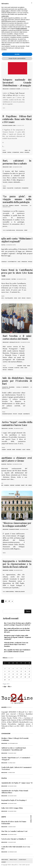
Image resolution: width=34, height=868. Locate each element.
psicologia (20, 230)
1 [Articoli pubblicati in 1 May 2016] (29, 666)
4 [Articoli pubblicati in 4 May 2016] (13, 669)
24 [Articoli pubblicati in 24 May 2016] (9, 677)
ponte (15, 414)
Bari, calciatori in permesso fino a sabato (17, 162)
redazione (6, 89)
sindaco (11, 370)
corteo (17, 368)
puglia (30, 262)
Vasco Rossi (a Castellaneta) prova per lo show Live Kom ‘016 (17, 273)
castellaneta (9, 298)
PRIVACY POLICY (13, 860)
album (4, 450)
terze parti (4, 20)
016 (3, 298)
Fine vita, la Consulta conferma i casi (14, 831)
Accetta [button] (17, 54)
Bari (14, 125)
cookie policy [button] (5, 16)
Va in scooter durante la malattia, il (13, 839)
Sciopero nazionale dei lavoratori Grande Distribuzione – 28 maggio (17, 82)
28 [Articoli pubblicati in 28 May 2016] (25, 677)
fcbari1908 (16, 152)
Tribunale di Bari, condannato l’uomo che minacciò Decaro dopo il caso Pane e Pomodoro (16, 644)
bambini (20, 366)
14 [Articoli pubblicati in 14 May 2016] (25, 671)
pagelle (27, 152)
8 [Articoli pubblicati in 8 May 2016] (29, 669)
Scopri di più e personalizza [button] (17, 58)
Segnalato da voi (15, 342)
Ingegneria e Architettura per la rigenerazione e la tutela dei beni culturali (17, 564)
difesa (10, 152)
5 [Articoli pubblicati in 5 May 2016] (17, 669)
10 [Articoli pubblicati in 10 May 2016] (9, 671)
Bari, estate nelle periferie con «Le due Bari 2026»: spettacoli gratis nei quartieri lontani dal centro (17, 630)
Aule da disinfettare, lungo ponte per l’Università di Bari (17, 381)
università (27, 414)
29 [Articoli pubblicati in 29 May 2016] (29, 677)
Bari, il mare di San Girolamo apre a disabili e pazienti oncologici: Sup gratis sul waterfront (18, 624)
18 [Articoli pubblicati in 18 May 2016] (13, 674)
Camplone (18, 188)
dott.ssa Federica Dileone (11, 206)
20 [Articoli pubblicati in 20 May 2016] (21, 674)
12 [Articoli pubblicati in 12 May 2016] (17, 671)
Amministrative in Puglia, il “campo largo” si (17, 783)
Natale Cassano (6, 279)
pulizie (20, 414)
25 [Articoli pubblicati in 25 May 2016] (13, 677)
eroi (2, 485)
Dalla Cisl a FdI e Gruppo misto (12, 808)
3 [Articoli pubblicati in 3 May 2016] (9, 669)
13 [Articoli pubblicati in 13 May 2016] (21, 671)
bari (26, 150)
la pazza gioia (11, 230)
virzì (26, 230)
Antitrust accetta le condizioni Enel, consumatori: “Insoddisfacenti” (14, 749)
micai (22, 152)
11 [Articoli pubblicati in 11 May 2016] (13, 671)
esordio (19, 450)
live (20, 298)
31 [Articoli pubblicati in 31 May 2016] (9, 680)
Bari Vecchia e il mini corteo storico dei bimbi (17, 337)
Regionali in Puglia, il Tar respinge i (14, 800)
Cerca (28, 611)
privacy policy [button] (5, 11)
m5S (19, 262)
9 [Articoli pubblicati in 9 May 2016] (5, 671)
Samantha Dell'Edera (8, 387)
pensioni (24, 262)
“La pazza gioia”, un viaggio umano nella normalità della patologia (17, 199)
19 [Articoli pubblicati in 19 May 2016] (17, 674)
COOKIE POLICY (22, 860)
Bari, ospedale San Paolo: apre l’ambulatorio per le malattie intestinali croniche (17, 651)
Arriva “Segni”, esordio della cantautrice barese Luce (17, 423)
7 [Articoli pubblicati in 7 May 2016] (25, 669)
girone (12, 485)
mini (22, 368)
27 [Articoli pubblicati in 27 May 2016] (21, 677)
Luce (24, 450)
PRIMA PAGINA (5, 860)
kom (16, 298)
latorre (18, 485)
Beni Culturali (10, 592)
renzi (30, 485)
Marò (23, 485)
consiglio (4, 262)
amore (9, 450)
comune (11, 368)
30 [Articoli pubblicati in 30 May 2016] (5, 680)
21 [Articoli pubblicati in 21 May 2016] (25, 674)
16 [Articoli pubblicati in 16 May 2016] (5, 674)
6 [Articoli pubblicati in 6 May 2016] (21, 669)
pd (27, 485)
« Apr (5, 687)
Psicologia (24, 206)
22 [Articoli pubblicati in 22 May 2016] (29, 674)
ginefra (7, 485)
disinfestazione (7, 414)
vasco (29, 298)
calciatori (10, 188)
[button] (32, 3)
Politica (3, 245)
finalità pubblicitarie (21, 28)
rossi (24, 298)
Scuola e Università (22, 387)
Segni (29, 450)
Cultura (14, 279)
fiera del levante (20, 592)
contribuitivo (12, 262)
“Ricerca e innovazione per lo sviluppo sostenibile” (17, 524)
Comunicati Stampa (15, 89)
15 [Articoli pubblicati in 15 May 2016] (29, 671)
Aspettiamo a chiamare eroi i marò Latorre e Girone (17, 459)
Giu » (9, 687)
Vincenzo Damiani (7, 125)
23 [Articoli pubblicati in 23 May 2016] (5, 677)
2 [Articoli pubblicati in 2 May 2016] (5, 669)
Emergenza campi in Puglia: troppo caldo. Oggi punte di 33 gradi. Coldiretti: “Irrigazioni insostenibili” (17, 637)
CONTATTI (3, 862)
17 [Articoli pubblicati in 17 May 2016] (9, 674)
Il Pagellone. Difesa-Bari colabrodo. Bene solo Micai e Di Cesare (17, 119)
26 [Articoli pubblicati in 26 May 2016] (17, 677)
